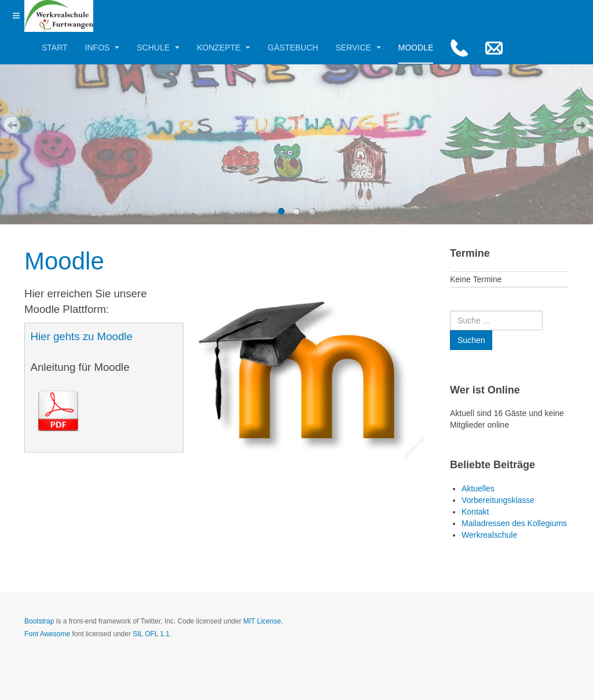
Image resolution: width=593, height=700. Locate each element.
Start (55, 48)
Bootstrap (39, 621)
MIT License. (263, 621)
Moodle (416, 48)
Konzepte (224, 48)
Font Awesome (47, 634)
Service (358, 48)
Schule (158, 48)
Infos (103, 48)
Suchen (450, 311)
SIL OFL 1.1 (151, 634)
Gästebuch (293, 48)
